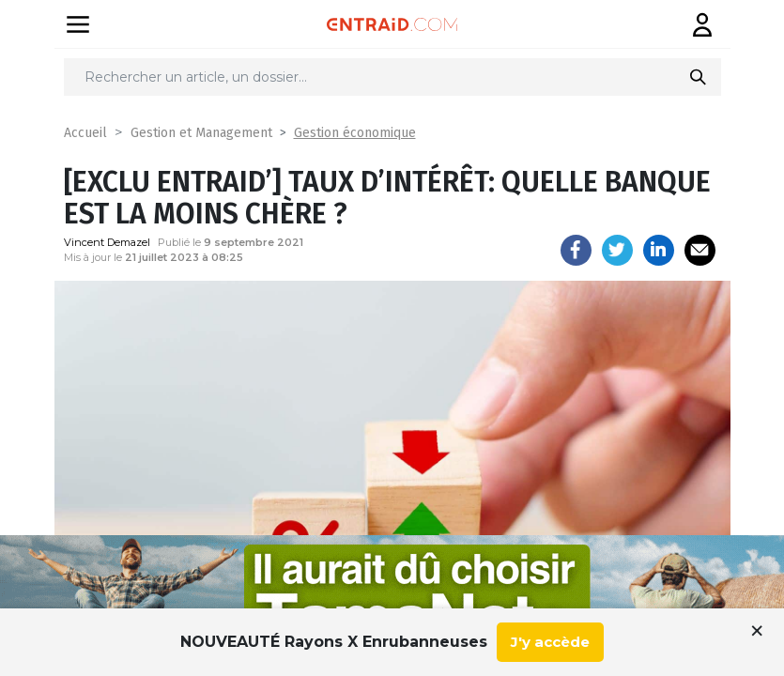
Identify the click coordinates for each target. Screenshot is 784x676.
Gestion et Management (201, 133)
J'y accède (550, 642)
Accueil (85, 133)
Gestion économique (355, 133)
